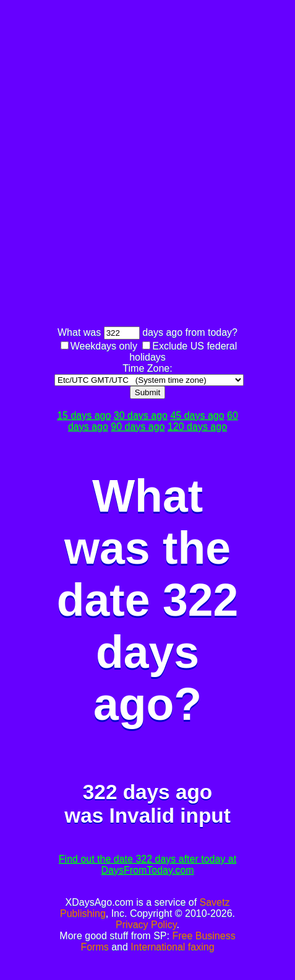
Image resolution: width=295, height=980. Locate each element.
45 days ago (197, 415)
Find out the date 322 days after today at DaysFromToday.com (147, 864)
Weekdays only (104, 346)
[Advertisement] (147, 165)
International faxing (172, 947)
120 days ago (197, 427)
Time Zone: (147, 368)
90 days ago (138, 427)
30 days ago (141, 415)
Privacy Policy (146, 925)
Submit (147, 392)
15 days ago (84, 415)
